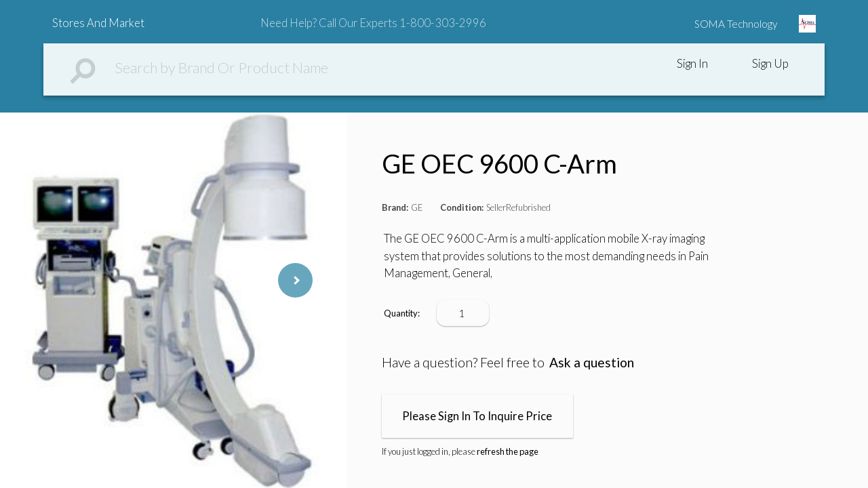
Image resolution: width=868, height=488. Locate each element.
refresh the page (508, 451)
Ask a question (592, 362)
